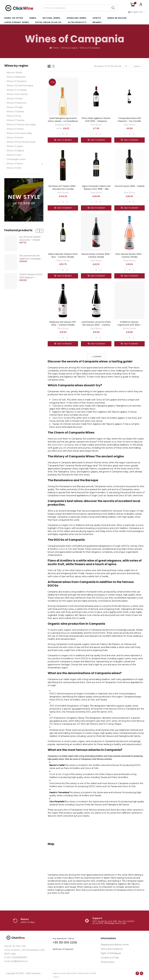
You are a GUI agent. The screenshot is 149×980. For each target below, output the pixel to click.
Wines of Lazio (14, 155)
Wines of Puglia (15, 107)
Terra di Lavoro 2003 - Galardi (129, 186)
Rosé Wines (129, 261)
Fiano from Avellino (62, 418)
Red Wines (96, 125)
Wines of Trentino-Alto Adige (21, 125)
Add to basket (64, 140)
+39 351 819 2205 (65, 942)
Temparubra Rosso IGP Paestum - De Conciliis (129, 120)
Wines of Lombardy (17, 90)
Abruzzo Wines (14, 73)
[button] (38, 231)
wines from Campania (63, 445)
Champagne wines (16, 159)
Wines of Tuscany (16, 120)
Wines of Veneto (15, 138)
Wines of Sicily (14, 116)
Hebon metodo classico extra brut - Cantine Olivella (63, 255)
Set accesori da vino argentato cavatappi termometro (30, 257)
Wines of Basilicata (16, 77)
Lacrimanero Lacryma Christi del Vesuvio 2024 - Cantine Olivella (96, 325)
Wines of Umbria (15, 129)
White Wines (63, 261)
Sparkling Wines (63, 125)
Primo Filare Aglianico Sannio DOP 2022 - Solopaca (96, 120)
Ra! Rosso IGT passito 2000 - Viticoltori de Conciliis (63, 188)
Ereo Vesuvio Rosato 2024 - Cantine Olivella (129, 255)
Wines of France (15, 164)
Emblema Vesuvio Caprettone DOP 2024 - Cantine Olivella (129, 325)
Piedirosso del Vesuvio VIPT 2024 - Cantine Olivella (63, 323)
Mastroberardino (58, 783)
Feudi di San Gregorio (60, 774)
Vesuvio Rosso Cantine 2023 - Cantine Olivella (96, 255)
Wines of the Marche (17, 94)
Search (113, 8)
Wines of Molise (15, 99)
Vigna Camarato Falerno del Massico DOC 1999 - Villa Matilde (96, 189)
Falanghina (58, 406)
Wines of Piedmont (17, 103)
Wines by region (16, 66)
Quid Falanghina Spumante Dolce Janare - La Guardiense (63, 120)
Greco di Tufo (66, 549)
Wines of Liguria (15, 146)
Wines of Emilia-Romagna (20, 86)
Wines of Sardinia (15, 112)
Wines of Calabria (15, 151)
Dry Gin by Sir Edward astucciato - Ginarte (30, 238)
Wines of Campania (16, 81)
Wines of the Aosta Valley (20, 133)
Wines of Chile (14, 168)
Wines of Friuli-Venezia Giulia (21, 142)
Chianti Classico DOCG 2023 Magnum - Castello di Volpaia (31, 276)
